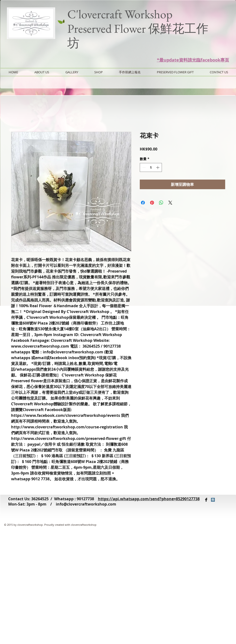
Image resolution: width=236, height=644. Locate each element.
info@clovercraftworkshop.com (86, 504)
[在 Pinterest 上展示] (152, 203)
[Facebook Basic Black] (206, 500)
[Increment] (158, 167)
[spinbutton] (151, 167)
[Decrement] (144, 167)
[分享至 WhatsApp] (161, 203)
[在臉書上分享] (143, 203)
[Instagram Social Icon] (213, 500)
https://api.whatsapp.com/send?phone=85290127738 (149, 499)
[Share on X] (170, 203)
